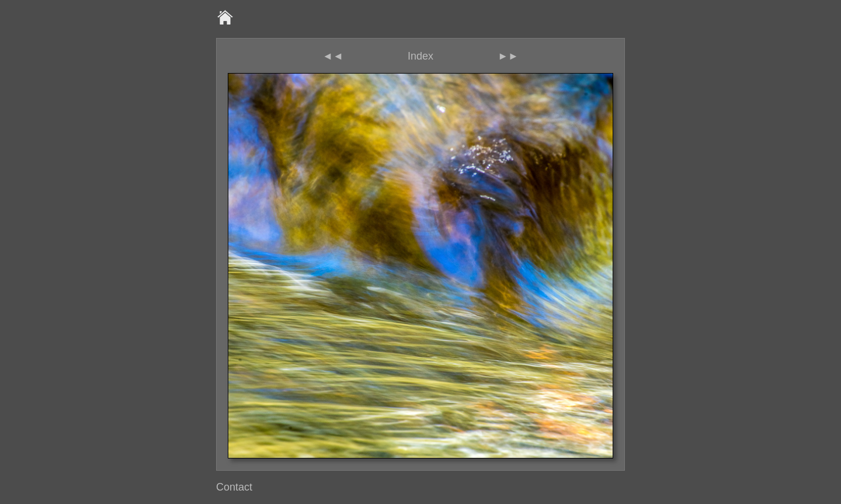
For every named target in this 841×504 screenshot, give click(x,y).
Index (420, 56)
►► (508, 56)
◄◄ (333, 56)
